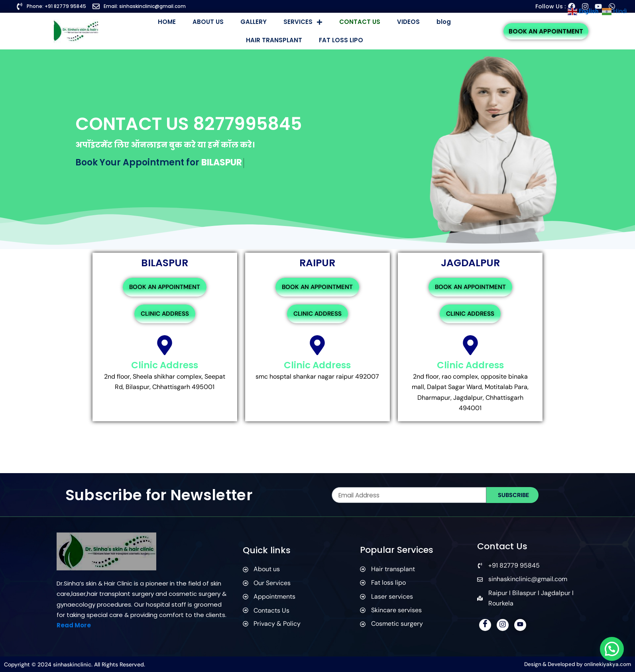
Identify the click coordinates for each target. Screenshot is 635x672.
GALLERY (254, 22)
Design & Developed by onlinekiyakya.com (575, 664)
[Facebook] (485, 625)
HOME (167, 22)
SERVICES (303, 22)
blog (444, 22)
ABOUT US (208, 22)
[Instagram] (503, 625)
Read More (74, 626)
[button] (612, 648)
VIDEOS (408, 22)
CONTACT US (360, 22)
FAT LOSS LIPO (341, 40)
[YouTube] (520, 625)
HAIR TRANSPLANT (274, 40)
